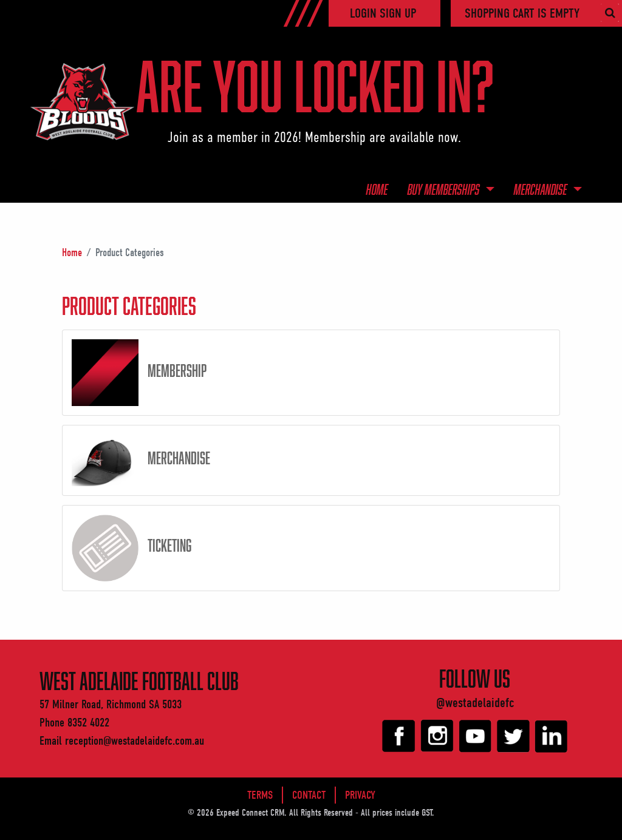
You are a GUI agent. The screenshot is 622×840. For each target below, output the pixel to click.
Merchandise (542, 189)
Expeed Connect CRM (250, 813)
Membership (177, 370)
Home (377, 189)
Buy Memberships (445, 189)
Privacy (360, 795)
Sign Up (398, 13)
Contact (309, 795)
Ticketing (169, 545)
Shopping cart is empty (522, 13)
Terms (260, 795)
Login (365, 13)
